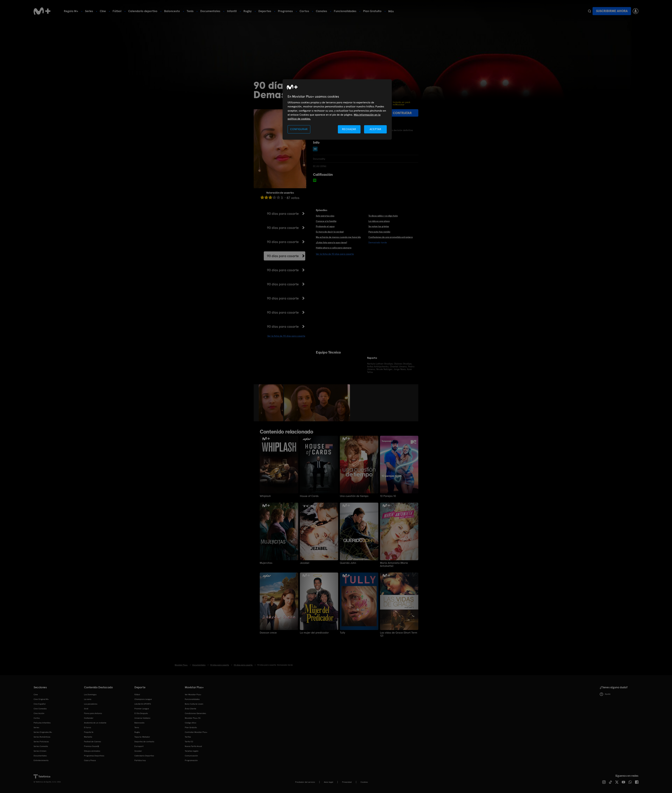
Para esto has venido (379, 232)
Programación (191, 760)
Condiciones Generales (195, 713)
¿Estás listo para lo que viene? (331, 242)
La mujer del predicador (314, 633)
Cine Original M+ (41, 699)
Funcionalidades (345, 11)
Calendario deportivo (143, 11)
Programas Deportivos (94, 756)
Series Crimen (40, 751)
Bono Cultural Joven (194, 704)
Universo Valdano (142, 718)
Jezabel (305, 563)
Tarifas (188, 737)
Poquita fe (89, 732)
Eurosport (139, 746)
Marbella (88, 737)
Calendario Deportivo (144, 756)
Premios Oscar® (92, 746)
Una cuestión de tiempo (354, 496)
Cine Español (40, 704)
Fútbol (117, 11)
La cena (88, 699)
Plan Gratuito (372, 11)
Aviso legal (329, 782)
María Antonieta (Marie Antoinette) (394, 564)
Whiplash (265, 496)
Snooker (138, 751)
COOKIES (364, 782)
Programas (285, 11)
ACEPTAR (375, 129)
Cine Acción (39, 713)
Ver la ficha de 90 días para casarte (286, 336)
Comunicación (191, 756)
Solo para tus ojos (325, 216)
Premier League (142, 709)
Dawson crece (268, 633)
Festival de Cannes (92, 742)
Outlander (89, 718)
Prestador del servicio (305, 782)
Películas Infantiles (42, 723)
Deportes (265, 11)
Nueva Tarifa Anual (193, 746)
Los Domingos (90, 695)
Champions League (143, 699)
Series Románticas (42, 737)
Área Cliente (191, 709)
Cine (103, 11)
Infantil (232, 11)
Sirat (86, 709)
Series (89, 11)
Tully (342, 633)
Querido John (348, 563)
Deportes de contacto (144, 742)
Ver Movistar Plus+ (193, 695)
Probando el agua (325, 226)
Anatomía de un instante (95, 723)
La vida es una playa (379, 221)
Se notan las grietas (379, 226)
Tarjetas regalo (192, 751)
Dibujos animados (92, 751)
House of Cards (309, 496)
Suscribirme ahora (612, 11)
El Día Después (141, 713)
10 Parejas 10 (388, 496)
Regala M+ (71, 11)
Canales (321, 11)
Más (391, 11)
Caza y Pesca (90, 760)
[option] (271, 403)
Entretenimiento (41, 760)
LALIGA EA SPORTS (143, 704)
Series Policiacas (41, 742)
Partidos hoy (140, 760)
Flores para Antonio (93, 713)
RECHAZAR (349, 129)
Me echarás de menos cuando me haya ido (338, 237)
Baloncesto (172, 11)
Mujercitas (266, 563)
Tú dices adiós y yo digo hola (383, 216)
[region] (337, 109)
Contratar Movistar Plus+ (196, 732)
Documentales (210, 11)
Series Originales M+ (43, 732)
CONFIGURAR (299, 129)
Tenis (190, 11)
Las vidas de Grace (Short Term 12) (399, 634)
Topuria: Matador (142, 737)
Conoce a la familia (326, 221)
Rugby (248, 11)
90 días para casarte (283, 214)
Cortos (304, 11)
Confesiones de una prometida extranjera (391, 237)
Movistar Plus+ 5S (193, 718)
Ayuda (605, 694)
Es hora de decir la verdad (330, 232)
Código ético (191, 723)
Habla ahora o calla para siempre (334, 248)
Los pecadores (91, 704)
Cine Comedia (40, 709)
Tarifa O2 (189, 742)
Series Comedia (41, 746)
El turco (88, 727)
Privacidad (347, 782)
